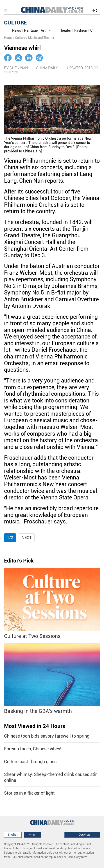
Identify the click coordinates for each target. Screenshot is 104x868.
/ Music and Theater (40, 38)
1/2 (10, 537)
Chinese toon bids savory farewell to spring (47, 736)
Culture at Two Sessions (32, 636)
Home (8, 38)
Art (43, 30)
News (17, 30)
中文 (95, 11)
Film (52, 30)
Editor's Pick (19, 561)
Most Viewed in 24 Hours (35, 726)
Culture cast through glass (30, 762)
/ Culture (19, 38)
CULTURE (15, 23)
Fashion (81, 30)
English (13, 835)
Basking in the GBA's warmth (38, 711)
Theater (65, 30)
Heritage (31, 30)
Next (27, 537)
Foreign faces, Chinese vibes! (33, 749)
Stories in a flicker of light (29, 793)
